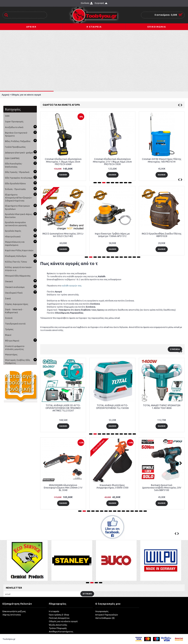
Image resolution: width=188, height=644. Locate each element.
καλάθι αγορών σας (72, 286)
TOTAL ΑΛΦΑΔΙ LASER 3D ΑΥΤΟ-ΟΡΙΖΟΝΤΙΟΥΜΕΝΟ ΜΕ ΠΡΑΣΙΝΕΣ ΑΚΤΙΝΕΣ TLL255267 (63, 408)
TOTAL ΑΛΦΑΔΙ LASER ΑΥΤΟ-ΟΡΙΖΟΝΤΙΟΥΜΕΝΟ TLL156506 (112, 407)
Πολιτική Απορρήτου (59, 618)
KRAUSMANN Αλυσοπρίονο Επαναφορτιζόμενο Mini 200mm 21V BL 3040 (63, 488)
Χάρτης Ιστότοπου (12, 615)
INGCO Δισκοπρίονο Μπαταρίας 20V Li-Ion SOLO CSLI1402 (63, 235)
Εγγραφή (87, 594)
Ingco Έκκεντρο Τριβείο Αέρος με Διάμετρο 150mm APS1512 (112, 235)
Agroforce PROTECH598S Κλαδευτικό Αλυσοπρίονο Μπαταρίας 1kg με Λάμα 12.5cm (92, 162)
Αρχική (5, 95)
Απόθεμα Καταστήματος (61, 631)
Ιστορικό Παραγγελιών (107, 615)
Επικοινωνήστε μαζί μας (14, 611)
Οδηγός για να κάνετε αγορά (26, 95)
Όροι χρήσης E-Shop (59, 615)
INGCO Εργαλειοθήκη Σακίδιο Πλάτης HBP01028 (162, 235)
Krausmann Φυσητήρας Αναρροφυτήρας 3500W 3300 (112, 486)
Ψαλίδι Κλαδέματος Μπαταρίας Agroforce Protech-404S (42, 160)
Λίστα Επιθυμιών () (105, 618)
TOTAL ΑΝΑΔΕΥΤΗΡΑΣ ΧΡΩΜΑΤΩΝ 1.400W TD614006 (162, 407)
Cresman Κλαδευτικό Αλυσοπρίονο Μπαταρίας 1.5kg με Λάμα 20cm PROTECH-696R (141, 162)
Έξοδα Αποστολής (58, 625)
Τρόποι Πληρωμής (58, 628)
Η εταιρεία (54, 611)
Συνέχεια (175, 349)
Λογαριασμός (102, 611)
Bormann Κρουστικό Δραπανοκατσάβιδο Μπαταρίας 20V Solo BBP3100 (162, 488)
